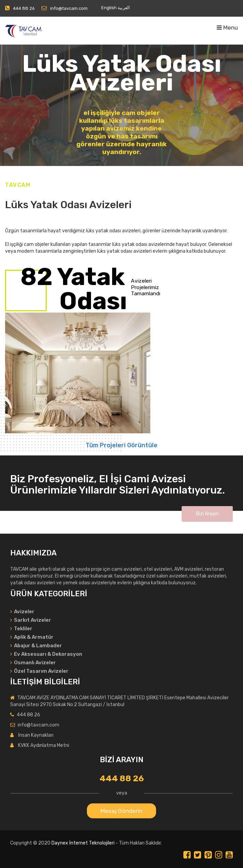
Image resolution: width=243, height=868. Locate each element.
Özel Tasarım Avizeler (39, 671)
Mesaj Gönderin (121, 811)
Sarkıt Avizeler (31, 620)
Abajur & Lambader (36, 646)
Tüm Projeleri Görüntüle (121, 445)
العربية (124, 8)
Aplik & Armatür (32, 637)
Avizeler (22, 612)
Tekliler (21, 629)
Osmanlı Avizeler (33, 663)
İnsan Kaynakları (36, 735)
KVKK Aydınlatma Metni (44, 745)
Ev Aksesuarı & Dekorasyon (46, 654)
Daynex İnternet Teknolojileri (83, 843)
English (109, 8)
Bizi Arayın (207, 514)
